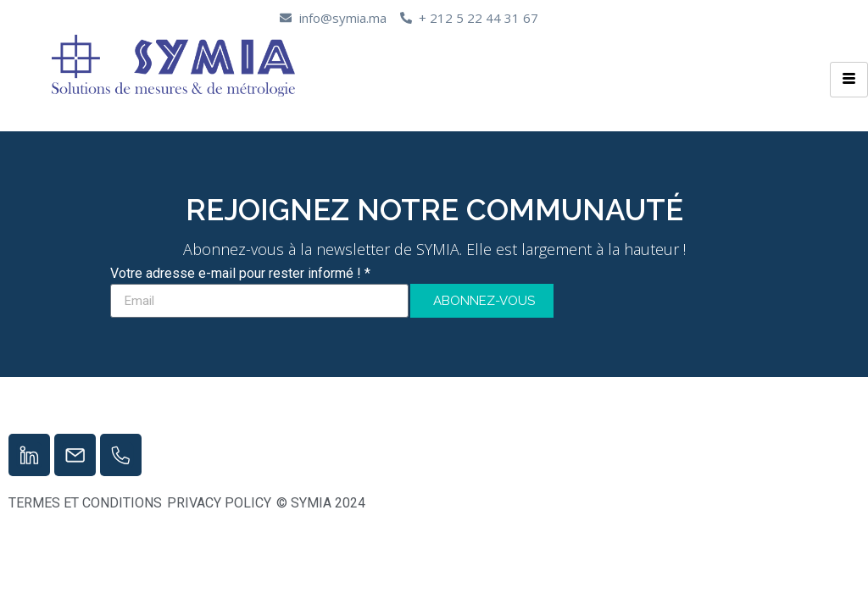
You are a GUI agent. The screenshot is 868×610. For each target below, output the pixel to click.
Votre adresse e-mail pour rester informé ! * (240, 274)
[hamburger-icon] (849, 80)
